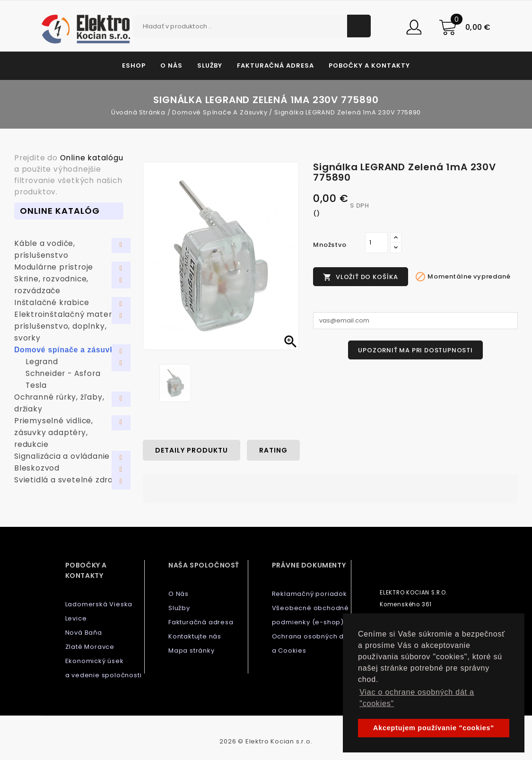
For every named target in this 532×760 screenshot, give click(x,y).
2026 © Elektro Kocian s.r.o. (266, 741)
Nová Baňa (84, 633)
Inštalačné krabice (52, 302)
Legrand (42, 362)
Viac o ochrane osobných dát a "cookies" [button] (417, 698)
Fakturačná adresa (275, 66)
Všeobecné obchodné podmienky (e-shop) (310, 615)
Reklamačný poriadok (310, 594)
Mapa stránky (192, 651)
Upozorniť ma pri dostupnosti (415, 350)
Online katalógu (92, 158)
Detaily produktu (192, 450)
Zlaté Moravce (90, 647)
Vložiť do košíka (361, 277)
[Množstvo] (376, 243)
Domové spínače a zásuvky (66, 350)
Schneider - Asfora (63, 373)
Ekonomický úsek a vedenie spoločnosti (104, 668)
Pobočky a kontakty (369, 66)
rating (273, 450)
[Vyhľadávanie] (252, 26)
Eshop (134, 66)
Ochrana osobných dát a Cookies (311, 643)
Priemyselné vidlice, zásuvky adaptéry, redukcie (54, 432)
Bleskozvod (37, 468)
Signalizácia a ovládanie (62, 456)
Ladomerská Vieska (99, 604)
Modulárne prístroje (54, 267)
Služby (210, 66)
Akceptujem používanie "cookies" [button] (434, 728)
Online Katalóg (60, 211)
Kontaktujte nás (195, 636)
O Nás (171, 66)
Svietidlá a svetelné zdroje (67, 480)
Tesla (36, 385)
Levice (76, 618)
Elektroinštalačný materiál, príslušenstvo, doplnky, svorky (69, 326)
